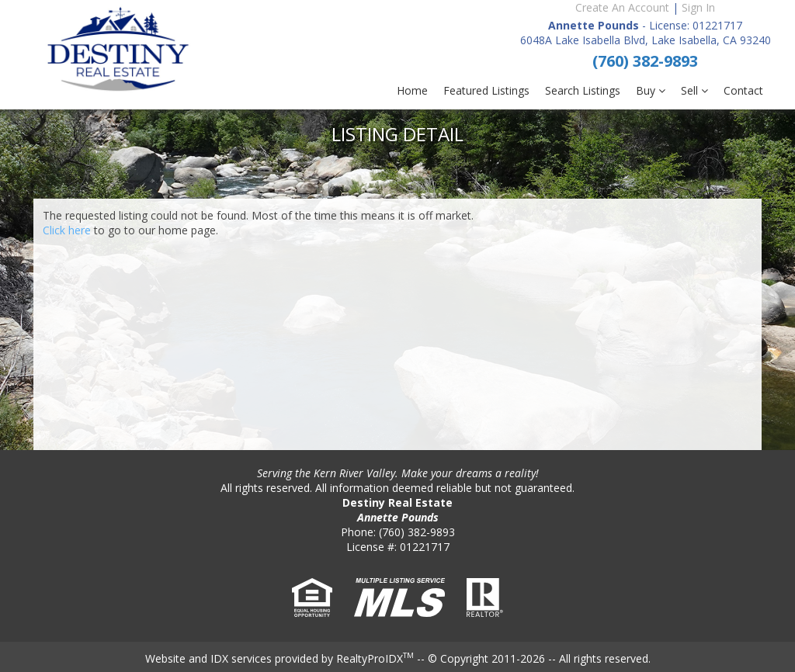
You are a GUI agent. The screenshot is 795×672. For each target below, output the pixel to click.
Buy (651, 90)
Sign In (698, 7)
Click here (67, 230)
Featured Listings (486, 90)
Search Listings (583, 90)
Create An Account (622, 7)
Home (412, 90)
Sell (694, 90)
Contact (743, 90)
